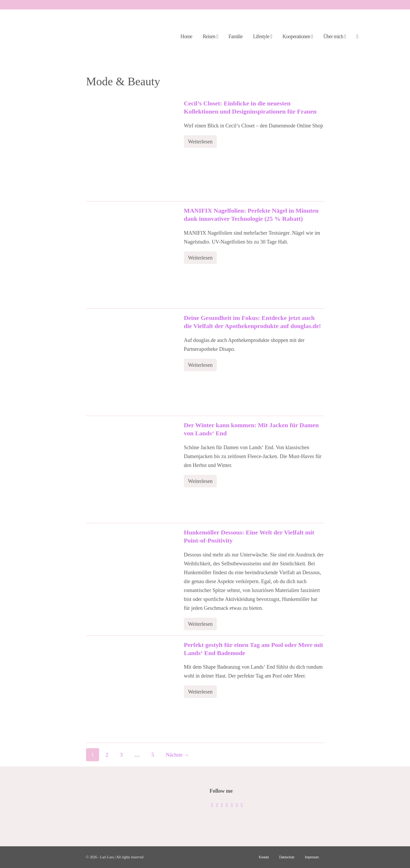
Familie (236, 36)
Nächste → (177, 755)
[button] (357, 37)
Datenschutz (287, 857)
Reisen (210, 36)
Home (186, 36)
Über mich (334, 36)
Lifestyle (263, 36)
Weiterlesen (202, 143)
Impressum (312, 857)
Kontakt (264, 857)
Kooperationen (298, 36)
